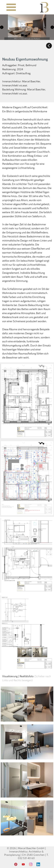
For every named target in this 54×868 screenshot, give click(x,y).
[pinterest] (16, 864)
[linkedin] (38, 864)
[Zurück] (2, 27)
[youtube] (23, 864)
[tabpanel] (27, 46)
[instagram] (31, 864)
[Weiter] (52, 27)
